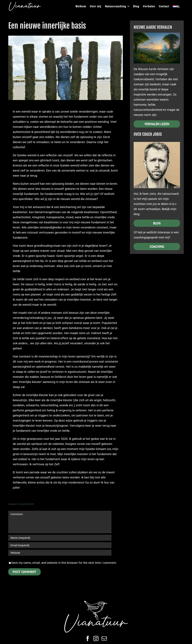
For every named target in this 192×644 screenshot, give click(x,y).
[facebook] (88, 638)
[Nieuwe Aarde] (157, 34)
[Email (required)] (60, 545)
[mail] (104, 638)
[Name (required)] (60, 538)
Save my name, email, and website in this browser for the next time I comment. (64, 563)
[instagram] (96, 638)
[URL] (60, 553)
